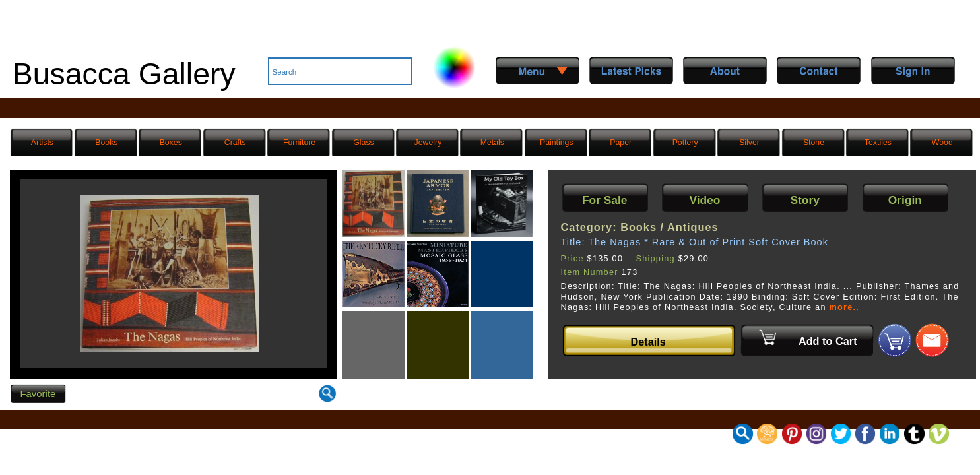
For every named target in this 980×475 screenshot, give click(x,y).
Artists (42, 142)
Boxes (171, 142)
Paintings (557, 142)
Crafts (235, 142)
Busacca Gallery (124, 74)
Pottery (685, 142)
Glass (363, 142)
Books (106, 142)
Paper (621, 142)
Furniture (299, 142)
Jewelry (428, 142)
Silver (749, 142)
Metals (492, 142)
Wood (942, 142)
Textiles (878, 142)
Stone (814, 142)
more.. (844, 307)
